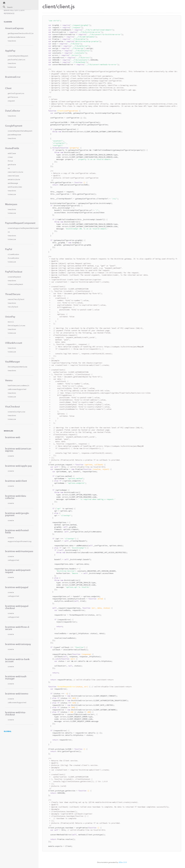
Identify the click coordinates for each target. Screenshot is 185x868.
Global (8, 731)
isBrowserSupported (17, 389)
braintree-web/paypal (17, 587)
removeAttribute (15, 172)
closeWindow (13, 254)
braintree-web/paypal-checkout (17, 607)
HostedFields (12, 148)
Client (8, 88)
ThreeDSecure (13, 294)
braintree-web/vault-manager (16, 677)
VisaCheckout (12, 407)
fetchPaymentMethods (17, 367)
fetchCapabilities (16, 325)
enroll (11, 322)
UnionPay (10, 317)
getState (12, 165)
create (11, 456)
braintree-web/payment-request (18, 571)
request (11, 101)
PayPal (9, 249)
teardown (12, 41)
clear (10, 157)
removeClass (13, 176)
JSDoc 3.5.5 (122, 862)
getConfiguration (16, 93)
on (9, 168)
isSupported (13, 560)
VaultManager (13, 362)
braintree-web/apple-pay (18, 466)
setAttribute (14, 179)
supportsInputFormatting (20, 541)
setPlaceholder (15, 187)
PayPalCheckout (14, 272)
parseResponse (14, 135)
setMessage (13, 183)
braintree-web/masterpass (19, 551)
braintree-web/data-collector (16, 497)
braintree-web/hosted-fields (17, 531)
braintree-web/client (16, 481)
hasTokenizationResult (18, 385)
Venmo (9, 380)
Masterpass (11, 204)
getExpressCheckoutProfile (21, 33)
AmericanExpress (14, 28)
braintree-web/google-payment (17, 514)
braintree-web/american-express (18, 450)
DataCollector (13, 111)
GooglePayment (14, 126)
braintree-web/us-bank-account (18, 660)
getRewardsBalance (16, 37)
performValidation (16, 60)
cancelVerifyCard (16, 299)
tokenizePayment (15, 284)
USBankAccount (14, 343)
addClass (12, 153)
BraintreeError (13, 77)
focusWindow (13, 258)
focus (10, 161)
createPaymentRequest (18, 56)
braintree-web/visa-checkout (16, 713)
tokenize (12, 67)
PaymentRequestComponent (19, 223)
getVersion (13, 97)
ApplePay (10, 51)
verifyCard (13, 307)
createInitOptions (16, 412)
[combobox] (17, 8)
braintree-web (13, 437)
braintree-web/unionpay (18, 644)
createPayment (14, 277)
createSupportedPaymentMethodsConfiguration (21, 228)
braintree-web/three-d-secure (17, 628)
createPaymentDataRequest (20, 131)
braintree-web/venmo (17, 694)
